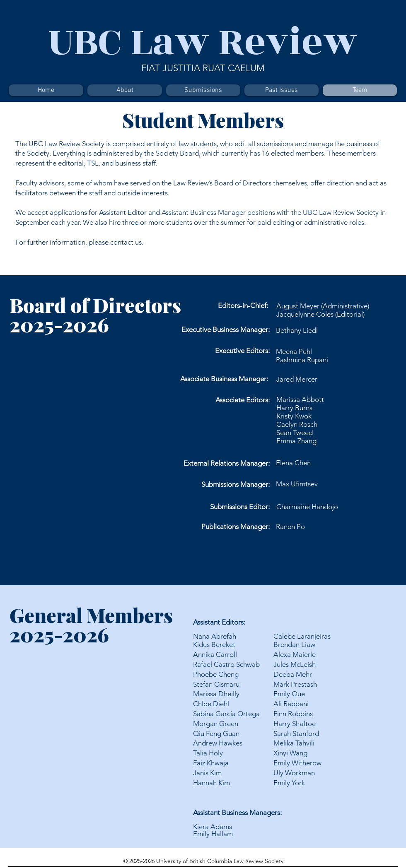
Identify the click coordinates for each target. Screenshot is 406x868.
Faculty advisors (40, 183)
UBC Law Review (203, 42)
